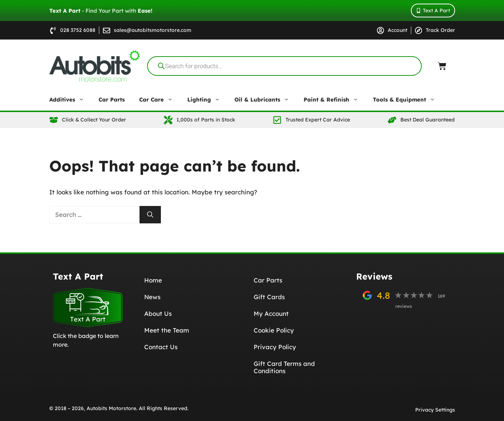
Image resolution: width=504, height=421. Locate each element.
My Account (271, 313)
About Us (158, 313)
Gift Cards (269, 297)
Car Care (160, 100)
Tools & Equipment (408, 100)
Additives (70, 100)
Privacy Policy (275, 347)
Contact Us (161, 347)
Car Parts (112, 100)
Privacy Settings (435, 410)
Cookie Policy (274, 330)
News (152, 297)
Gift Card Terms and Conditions (284, 367)
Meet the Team (167, 330)
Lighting (207, 100)
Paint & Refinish (335, 100)
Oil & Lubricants (265, 100)
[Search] (150, 215)
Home (153, 280)
